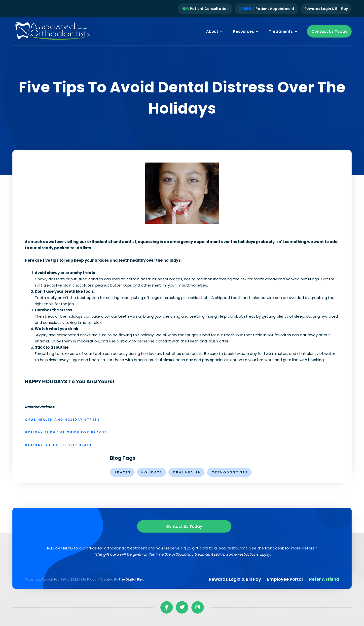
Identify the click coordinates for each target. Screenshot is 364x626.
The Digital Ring (132, 579)
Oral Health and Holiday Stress (62, 420)
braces (123, 472)
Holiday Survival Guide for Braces (66, 432)
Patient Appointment (267, 9)
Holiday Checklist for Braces (60, 445)
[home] (52, 32)
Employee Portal (285, 579)
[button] (215, 31)
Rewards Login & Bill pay (235, 579)
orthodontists (230, 472)
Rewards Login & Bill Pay (326, 9)
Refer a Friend (324, 579)
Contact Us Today (329, 31)
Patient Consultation (205, 9)
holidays (152, 472)
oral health (187, 472)
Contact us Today (184, 526)
